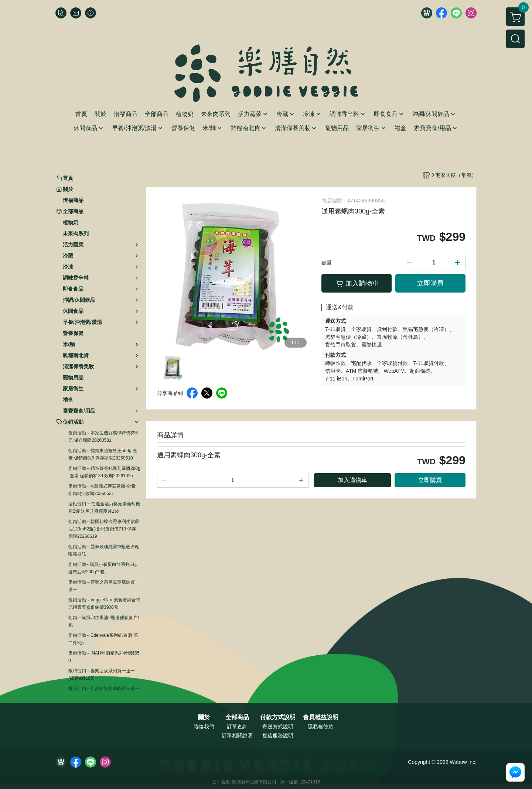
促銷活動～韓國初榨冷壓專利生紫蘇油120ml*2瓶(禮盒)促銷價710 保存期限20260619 (104, 529)
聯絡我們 (204, 727)
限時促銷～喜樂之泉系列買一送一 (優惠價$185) (102, 674)
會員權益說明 (321, 717)
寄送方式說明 (278, 727)
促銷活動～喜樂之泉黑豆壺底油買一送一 (104, 586)
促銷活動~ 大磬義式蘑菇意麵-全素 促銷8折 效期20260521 (102, 490)
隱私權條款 (321, 727)
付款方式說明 (278, 717)
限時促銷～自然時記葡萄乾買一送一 (104, 689)
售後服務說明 (278, 735)
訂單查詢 (237, 727)
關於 (204, 717)
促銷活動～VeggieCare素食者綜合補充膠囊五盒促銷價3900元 (104, 604)
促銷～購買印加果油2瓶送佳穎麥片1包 (104, 621)
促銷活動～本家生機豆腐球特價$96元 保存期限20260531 (103, 437)
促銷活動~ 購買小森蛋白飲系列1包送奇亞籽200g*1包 (103, 568)
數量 (327, 263)
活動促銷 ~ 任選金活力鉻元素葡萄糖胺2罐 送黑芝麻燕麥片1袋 (104, 508)
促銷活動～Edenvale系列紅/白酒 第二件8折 (103, 639)
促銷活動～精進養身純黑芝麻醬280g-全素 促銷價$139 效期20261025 (104, 472)
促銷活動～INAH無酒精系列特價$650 (104, 657)
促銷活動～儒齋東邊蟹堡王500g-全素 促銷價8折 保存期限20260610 (103, 454)
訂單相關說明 (237, 735)
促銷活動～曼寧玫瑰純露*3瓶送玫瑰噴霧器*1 (104, 550)
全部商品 (237, 717)
